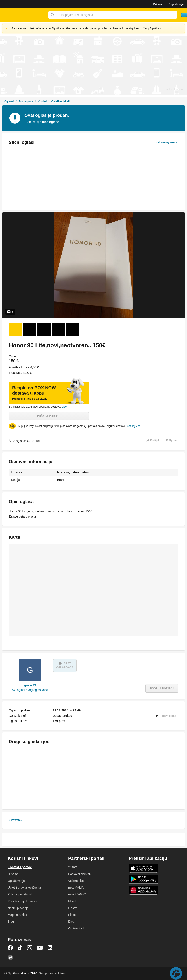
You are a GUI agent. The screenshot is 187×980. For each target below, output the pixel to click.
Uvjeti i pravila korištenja (24, 888)
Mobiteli (42, 101)
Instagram (30, 948)
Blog (11, 922)
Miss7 (72, 901)
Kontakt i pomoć (20, 867)
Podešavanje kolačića (23, 901)
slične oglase (49, 122)
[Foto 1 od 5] (15, 329)
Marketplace (26, 101)
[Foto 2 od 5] (30, 329)
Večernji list (76, 881)
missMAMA (76, 888)
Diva (71, 922)
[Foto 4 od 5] (58, 329)
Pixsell (73, 915)
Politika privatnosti (20, 894)
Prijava (158, 4)
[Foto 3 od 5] (44, 329)
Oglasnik (10, 101)
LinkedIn (50, 948)
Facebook (10, 948)
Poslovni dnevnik (80, 874)
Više (64, 407)
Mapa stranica (17, 915)
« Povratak (16, 820)
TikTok (20, 948)
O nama (13, 874)
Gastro (73, 908)
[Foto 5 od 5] (73, 329)
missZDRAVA (77, 894)
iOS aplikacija (144, 868)
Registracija (176, 4)
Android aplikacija (144, 879)
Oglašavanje (16, 881)
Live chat (176, 973)
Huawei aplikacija (144, 890)
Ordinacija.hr (77, 928)
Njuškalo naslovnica (23, 15)
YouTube (40, 948)
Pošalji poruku (49, 416)
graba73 (30, 685)
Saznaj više (134, 426)
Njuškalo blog (10, 957)
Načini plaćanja (18, 908)
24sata (73, 867)
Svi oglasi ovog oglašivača (30, 690)
